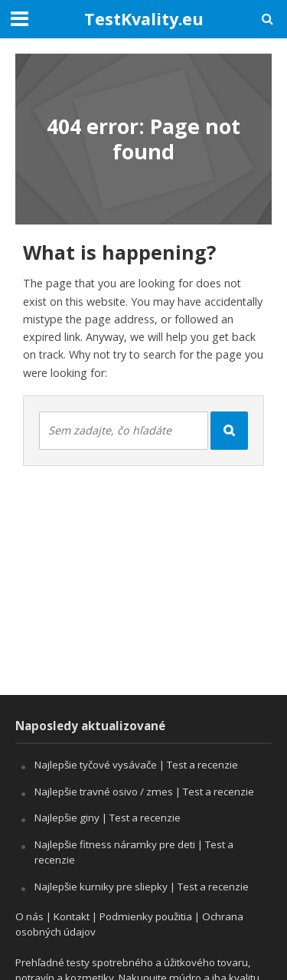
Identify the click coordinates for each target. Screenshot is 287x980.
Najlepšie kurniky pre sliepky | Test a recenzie (142, 887)
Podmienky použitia (146, 916)
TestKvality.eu (144, 19)
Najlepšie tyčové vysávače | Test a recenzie (136, 765)
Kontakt (72, 916)
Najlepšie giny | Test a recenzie (108, 818)
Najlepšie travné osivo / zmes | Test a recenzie (144, 792)
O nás (29, 916)
